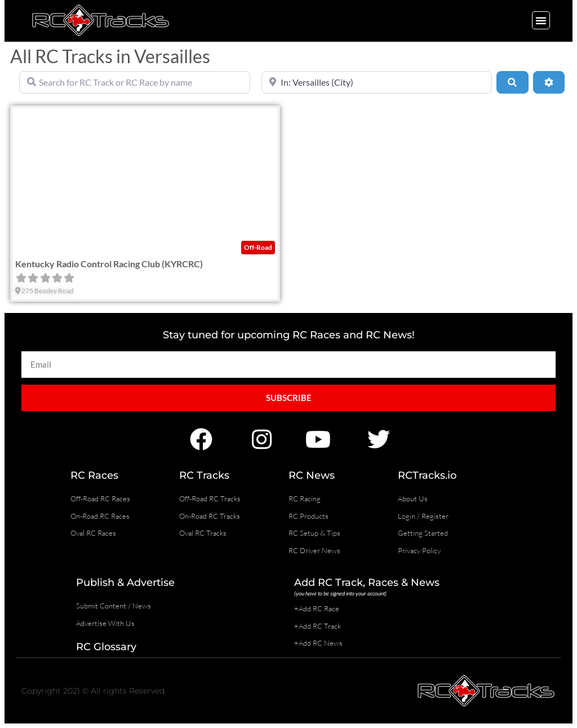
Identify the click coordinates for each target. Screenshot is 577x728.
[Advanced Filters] (549, 82)
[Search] (512, 82)
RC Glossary (106, 647)
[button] (541, 20)
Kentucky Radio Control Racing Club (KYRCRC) (109, 264)
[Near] (377, 82)
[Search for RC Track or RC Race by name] (135, 82)
